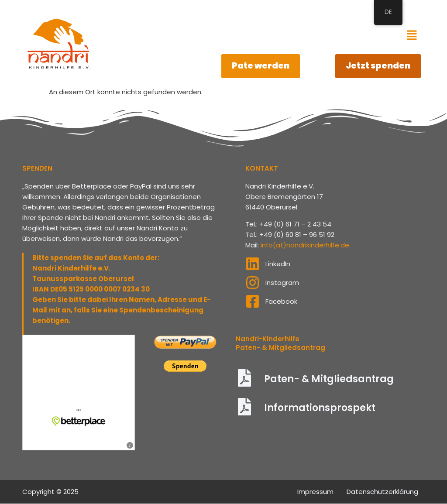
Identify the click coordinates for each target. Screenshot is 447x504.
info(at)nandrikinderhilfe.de (305, 245)
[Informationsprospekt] (244, 409)
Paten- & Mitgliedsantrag (329, 380)
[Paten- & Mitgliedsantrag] (244, 380)
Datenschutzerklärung (382, 492)
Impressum (315, 492)
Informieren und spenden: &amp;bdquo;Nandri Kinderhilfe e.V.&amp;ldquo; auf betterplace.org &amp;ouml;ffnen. (79, 393)
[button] (412, 36)
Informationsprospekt (320, 409)
